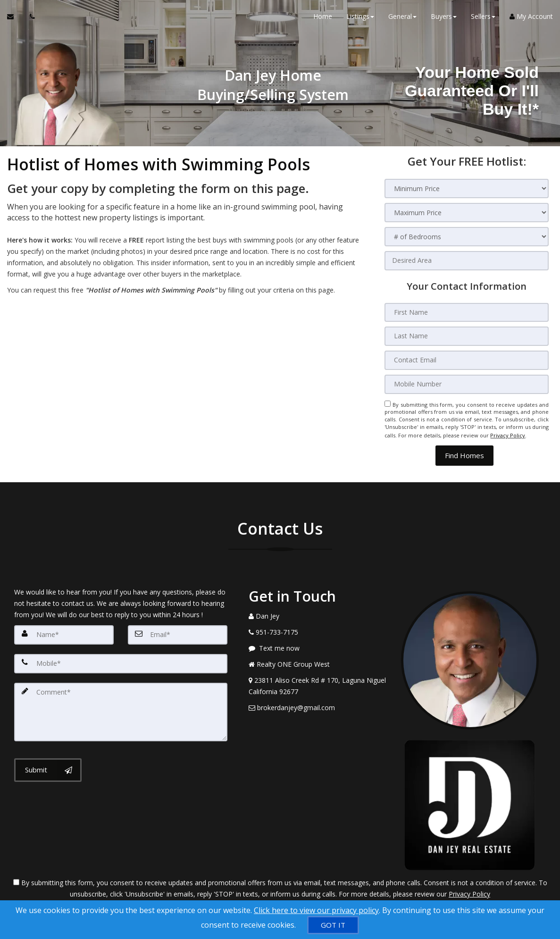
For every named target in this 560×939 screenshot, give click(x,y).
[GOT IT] (333, 925)
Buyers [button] (444, 19)
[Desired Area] (466, 260)
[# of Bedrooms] (466, 237)
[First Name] (466, 312)
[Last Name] (466, 335)
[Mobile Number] (466, 383)
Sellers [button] (483, 19)
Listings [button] (360, 19)
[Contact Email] (466, 359)
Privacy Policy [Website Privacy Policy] (508, 432)
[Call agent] (30, 19)
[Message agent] (318, 644)
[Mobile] (121, 659)
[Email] (178, 630)
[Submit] (48, 763)
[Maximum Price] (466, 213)
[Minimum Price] (466, 189)
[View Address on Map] (318, 682)
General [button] (402, 19)
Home (323, 19)
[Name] (64, 630)
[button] (464, 451)
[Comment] (121, 706)
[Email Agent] (15, 19)
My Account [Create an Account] (531, 19)
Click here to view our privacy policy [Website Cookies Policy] (316, 910)
